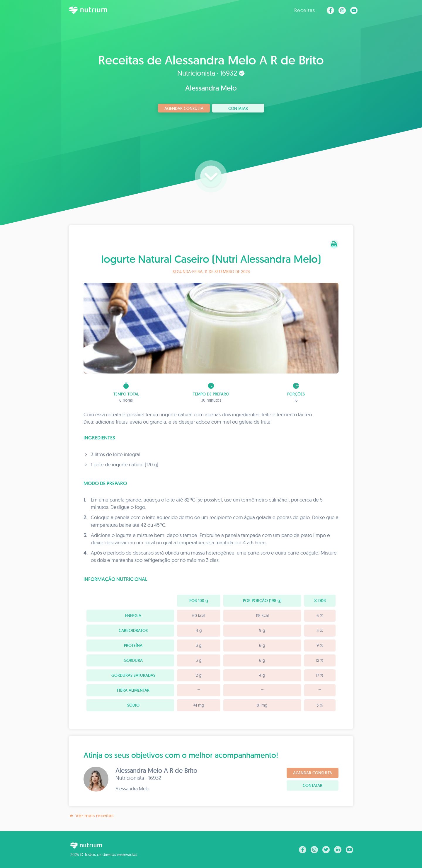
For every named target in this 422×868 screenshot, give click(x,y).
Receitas (305, 10)
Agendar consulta (184, 108)
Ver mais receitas (91, 816)
